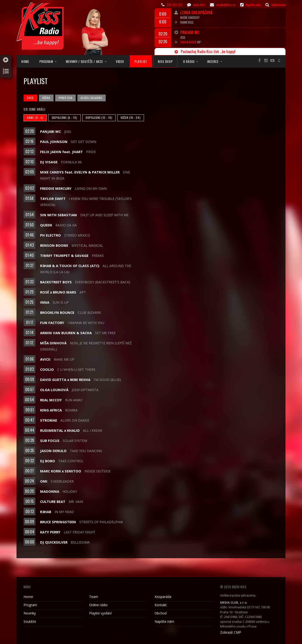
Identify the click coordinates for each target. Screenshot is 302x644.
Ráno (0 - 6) (35, 118)
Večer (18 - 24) (131, 118)
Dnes (30, 98)
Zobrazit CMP (231, 632)
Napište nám (164, 621)
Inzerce (213, 61)
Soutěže (30, 621)
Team (94, 597)
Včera (46, 98)
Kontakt (161, 605)
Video (120, 61)
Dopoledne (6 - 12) (65, 118)
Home (25, 61)
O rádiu (189, 61)
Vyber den (65, 98)
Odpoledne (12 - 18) (99, 118)
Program (46, 61)
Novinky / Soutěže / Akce (84, 61)
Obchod (161, 613)
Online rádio (98, 605)
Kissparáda (163, 597)
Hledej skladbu (91, 98)
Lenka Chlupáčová (196, 12)
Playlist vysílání (100, 613)
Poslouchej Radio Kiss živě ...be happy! (205, 52)
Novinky (30, 613)
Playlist (141, 61)
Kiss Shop (165, 61)
